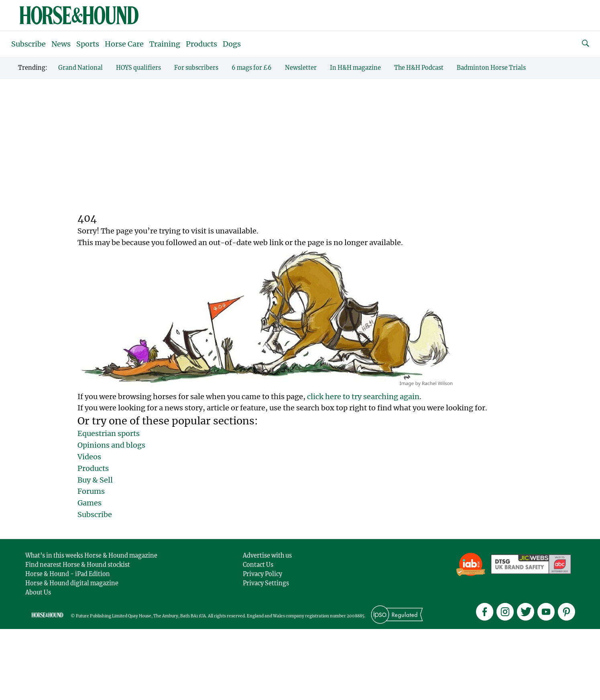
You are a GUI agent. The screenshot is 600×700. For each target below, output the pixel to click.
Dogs (232, 44)
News (61, 44)
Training (165, 44)
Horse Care (124, 44)
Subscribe (28, 44)
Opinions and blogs (111, 445)
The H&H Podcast (419, 68)
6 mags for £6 (252, 68)
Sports (88, 44)
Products (201, 44)
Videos (89, 457)
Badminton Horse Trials (491, 68)
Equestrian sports (109, 433)
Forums (91, 491)
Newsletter (301, 68)
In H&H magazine (355, 68)
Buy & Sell (95, 480)
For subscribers (196, 68)
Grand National (80, 68)
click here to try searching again (363, 397)
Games (89, 503)
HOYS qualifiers (138, 68)
